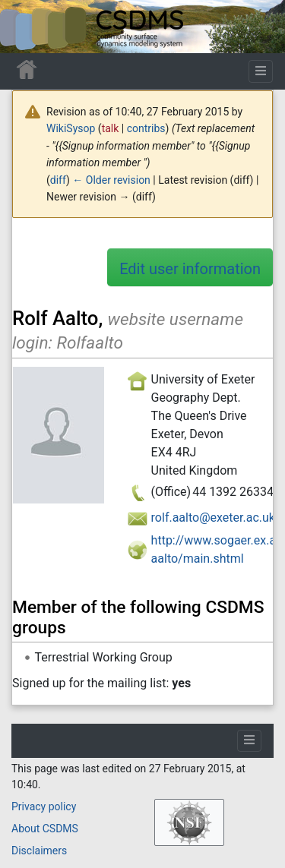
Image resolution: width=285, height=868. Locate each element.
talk (111, 128)
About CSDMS (45, 829)
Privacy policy (44, 806)
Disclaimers (39, 851)
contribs (146, 128)
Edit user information (190, 269)
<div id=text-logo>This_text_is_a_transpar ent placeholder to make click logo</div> (24, 27)
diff (58, 180)
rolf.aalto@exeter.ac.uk (213, 518)
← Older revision (111, 180)
